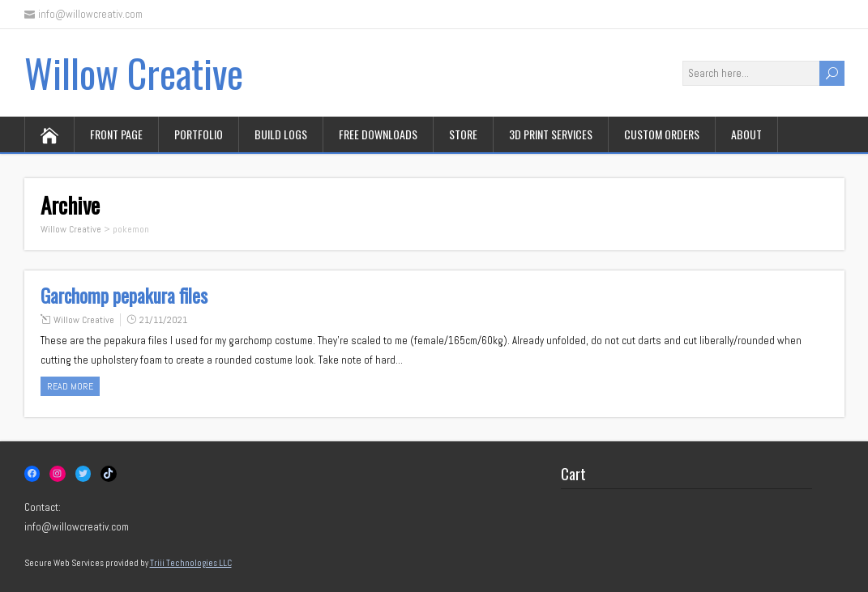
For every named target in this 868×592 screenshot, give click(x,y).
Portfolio (199, 134)
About (746, 134)
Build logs (281, 134)
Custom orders (662, 134)
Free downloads (378, 134)
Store (463, 134)
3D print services (551, 134)
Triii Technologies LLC (191, 563)
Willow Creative (134, 72)
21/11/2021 (163, 320)
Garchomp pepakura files (124, 296)
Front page (116, 134)
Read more (70, 386)
